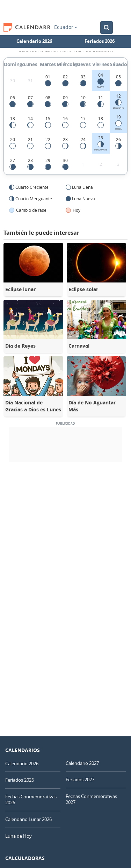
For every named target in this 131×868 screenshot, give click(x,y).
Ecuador (65, 27)
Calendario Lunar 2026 (28, 819)
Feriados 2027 (80, 780)
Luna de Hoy (19, 836)
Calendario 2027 (82, 763)
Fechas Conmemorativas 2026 (31, 800)
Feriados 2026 (100, 41)
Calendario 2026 (34, 41)
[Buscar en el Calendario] (107, 28)
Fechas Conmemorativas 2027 (91, 799)
